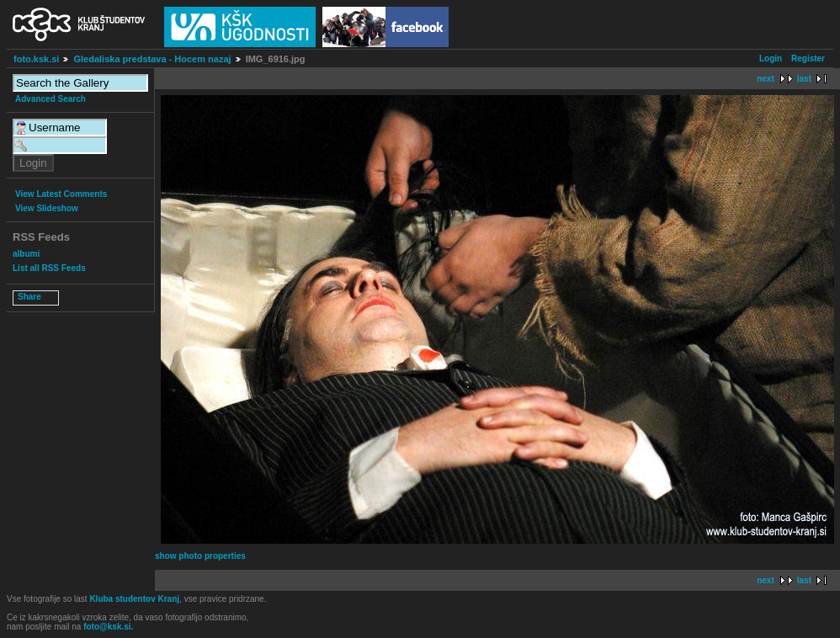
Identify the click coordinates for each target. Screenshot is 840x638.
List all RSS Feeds (49, 268)
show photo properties (200, 556)
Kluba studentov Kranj (134, 599)
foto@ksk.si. (108, 627)
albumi (26, 254)
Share (29, 297)
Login (771, 58)
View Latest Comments (61, 194)
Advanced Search (51, 99)
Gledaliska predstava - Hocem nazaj (152, 59)
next (766, 79)
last (804, 79)
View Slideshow (47, 208)
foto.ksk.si (36, 59)
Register (808, 58)
